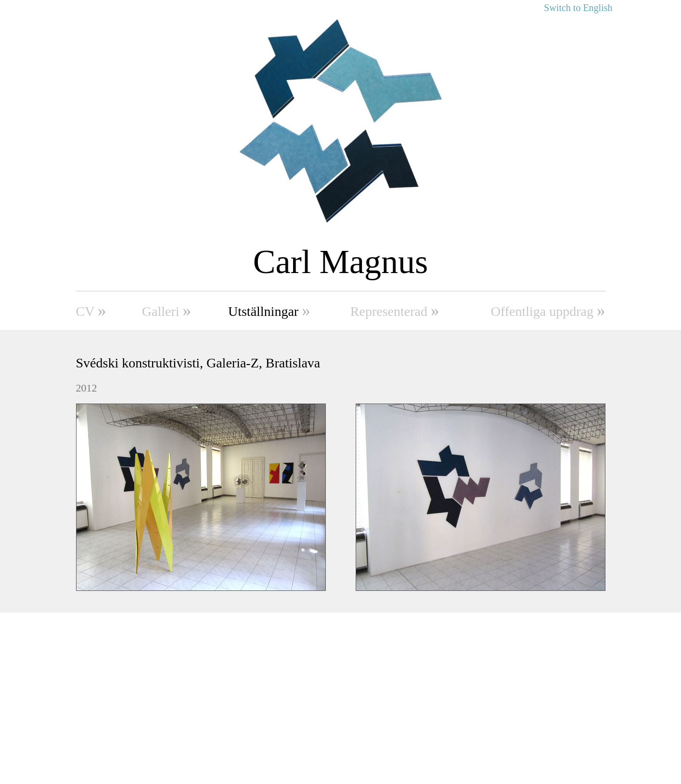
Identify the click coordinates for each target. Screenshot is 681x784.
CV (91, 310)
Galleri (167, 310)
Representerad (395, 310)
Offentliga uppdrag (548, 310)
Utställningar (269, 310)
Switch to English (578, 8)
